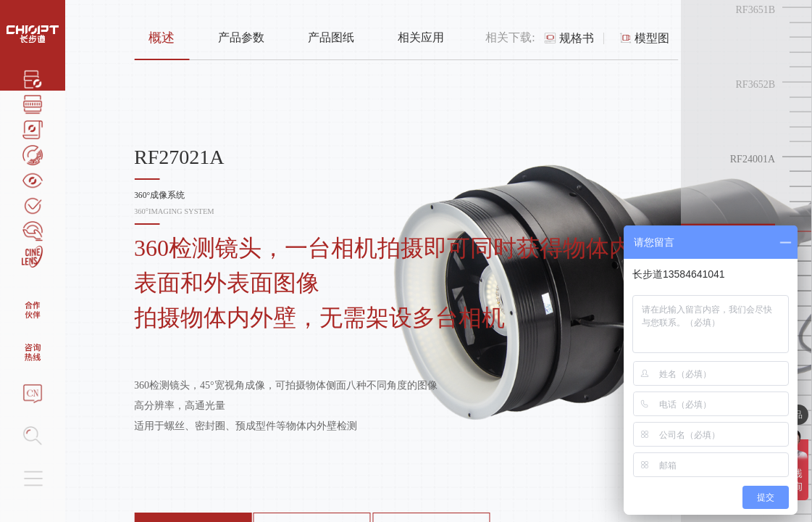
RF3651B (756, 10)
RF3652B (756, 84)
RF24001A (753, 159)
